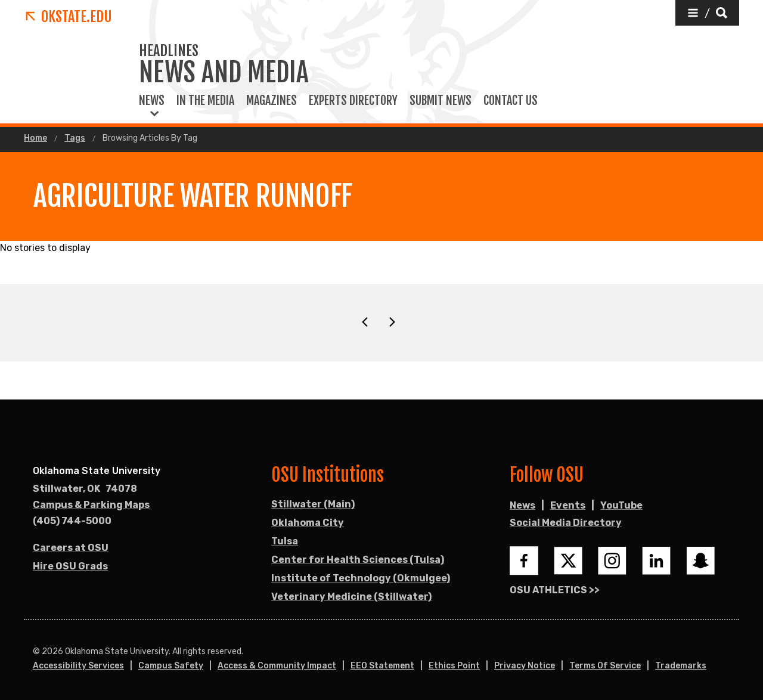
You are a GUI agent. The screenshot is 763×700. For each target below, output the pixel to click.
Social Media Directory (566, 523)
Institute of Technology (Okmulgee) (361, 578)
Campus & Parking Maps (91, 505)
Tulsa (285, 541)
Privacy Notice (525, 666)
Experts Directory (353, 101)
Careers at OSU (71, 548)
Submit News (441, 101)
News (152, 101)
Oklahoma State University (97, 471)
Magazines (272, 101)
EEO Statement (382, 666)
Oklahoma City (308, 523)
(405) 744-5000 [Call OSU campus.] (72, 521)
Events (568, 505)
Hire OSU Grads (70, 566)
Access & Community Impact (277, 666)
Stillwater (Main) (313, 504)
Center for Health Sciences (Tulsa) (358, 560)
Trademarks (681, 666)
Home (35, 138)
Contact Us (511, 101)
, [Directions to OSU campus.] (85, 489)
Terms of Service (605, 666)
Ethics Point (454, 666)
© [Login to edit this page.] (36, 652)
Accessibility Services (78, 666)
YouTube (621, 505)
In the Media (205, 101)
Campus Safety (171, 666)
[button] (707, 13)
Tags (75, 138)
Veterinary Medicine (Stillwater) (351, 597)
